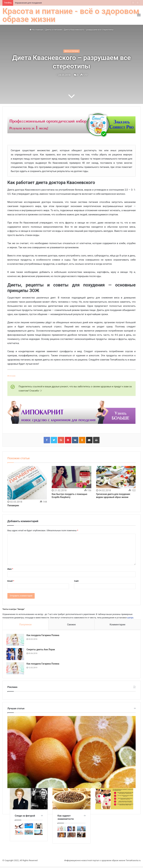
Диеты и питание (54, 30)
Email (11, 581)
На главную (36, 30)
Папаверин (13, 505)
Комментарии (117, 625)
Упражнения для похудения (28, 3)
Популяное (25, 625)
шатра (130, 618)
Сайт (76, 581)
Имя (10, 569)
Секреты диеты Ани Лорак (42, 650)
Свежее (71, 625)
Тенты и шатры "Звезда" (14, 609)
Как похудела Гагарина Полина (44, 636)
